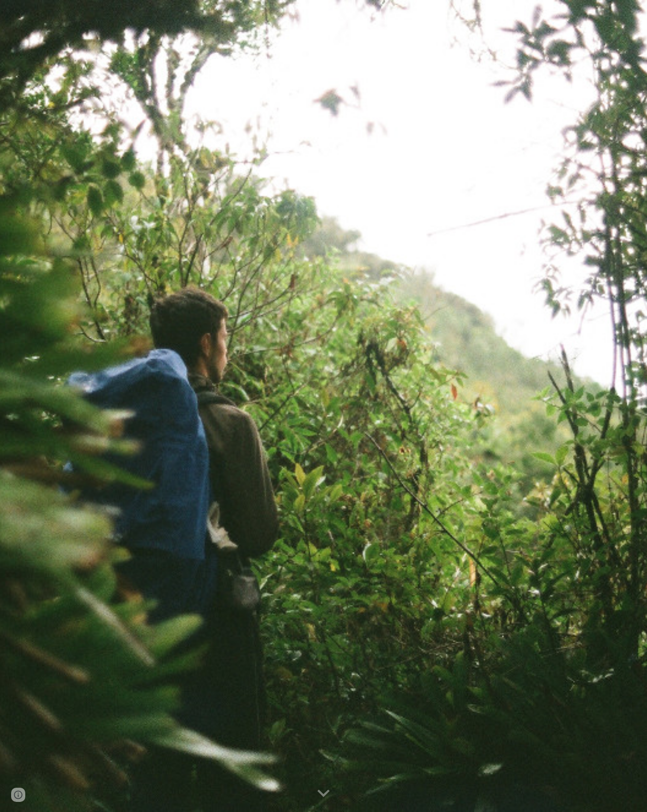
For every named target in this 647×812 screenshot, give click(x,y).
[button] (323, 794)
